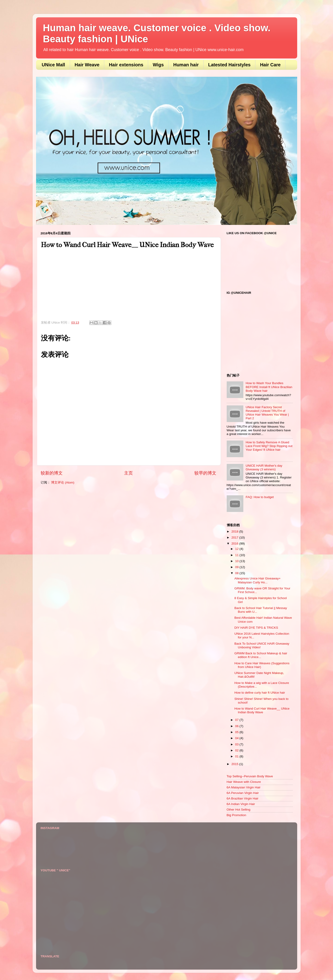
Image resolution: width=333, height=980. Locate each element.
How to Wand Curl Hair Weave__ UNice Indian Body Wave (262, 710)
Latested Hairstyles (229, 65)
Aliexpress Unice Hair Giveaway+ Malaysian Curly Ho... (257, 580)
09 (237, 567)
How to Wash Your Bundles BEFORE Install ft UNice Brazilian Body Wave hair (269, 387)
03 (237, 744)
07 (237, 720)
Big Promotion (237, 815)
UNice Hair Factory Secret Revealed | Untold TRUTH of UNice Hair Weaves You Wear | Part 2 (267, 413)
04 (237, 738)
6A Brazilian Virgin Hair (243, 798)
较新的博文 (52, 473)
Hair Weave (87, 65)
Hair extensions (126, 65)
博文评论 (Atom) (63, 482)
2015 (235, 764)
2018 (235, 531)
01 (237, 756)
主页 (128, 473)
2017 (235, 537)
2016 (235, 544)
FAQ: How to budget (260, 497)
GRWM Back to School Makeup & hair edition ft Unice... (261, 655)
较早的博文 (205, 473)
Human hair (186, 65)
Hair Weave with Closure (244, 782)
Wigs (158, 65)
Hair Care (270, 65)
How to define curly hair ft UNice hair (260, 693)
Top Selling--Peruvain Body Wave (250, 776)
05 (237, 732)
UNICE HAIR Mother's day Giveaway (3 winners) (264, 467)
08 (237, 573)
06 (237, 726)
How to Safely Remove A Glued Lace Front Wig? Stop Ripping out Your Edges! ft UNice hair (269, 446)
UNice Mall (53, 65)
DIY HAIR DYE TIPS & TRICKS (256, 628)
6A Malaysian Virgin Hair (244, 787)
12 (237, 549)
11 (237, 555)
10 (237, 561)
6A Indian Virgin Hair (241, 804)
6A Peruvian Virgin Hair (243, 793)
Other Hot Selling (239, 810)
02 (237, 750)
